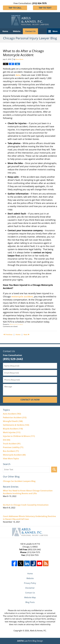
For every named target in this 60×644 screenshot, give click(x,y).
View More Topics (11, 459)
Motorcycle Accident (16, 324)
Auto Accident (12, 414)
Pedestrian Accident (15, 417)
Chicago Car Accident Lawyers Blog (19, 481)
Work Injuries (12, 432)
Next (26, 334)
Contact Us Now (30, 400)
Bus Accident (11, 451)
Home (5, 31)
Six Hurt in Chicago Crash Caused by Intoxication (26, 505)
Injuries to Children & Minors (19, 436)
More (55, 31)
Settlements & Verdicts (16, 425)
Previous (8, 334)
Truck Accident (12, 444)
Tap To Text (45, 8)
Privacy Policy (30, 583)
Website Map (30, 597)
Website (17, 31)
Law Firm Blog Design (30, 641)
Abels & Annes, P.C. (38, 631)
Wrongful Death (13, 421)
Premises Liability (13, 447)
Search (54, 469)
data (18, 75)
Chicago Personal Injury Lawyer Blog (30, 20)
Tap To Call (15, 8)
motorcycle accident (22, 297)
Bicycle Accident (13, 429)
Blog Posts (30, 602)
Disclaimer (30, 588)
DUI (7, 440)
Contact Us (30, 31)
